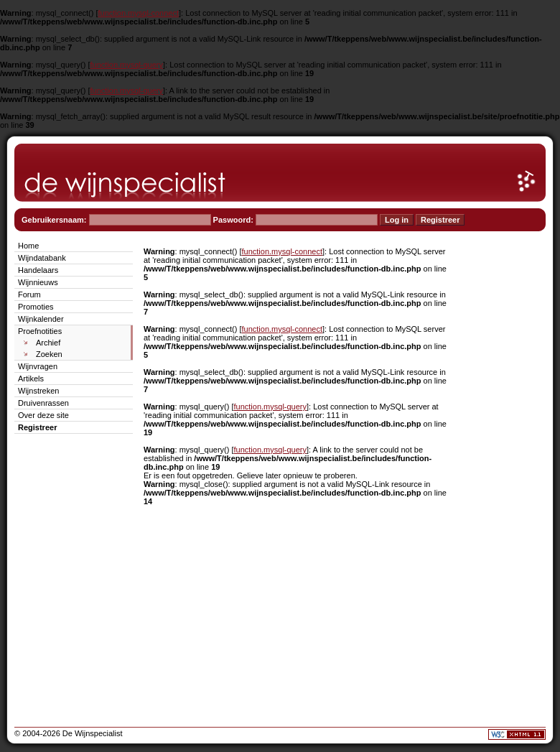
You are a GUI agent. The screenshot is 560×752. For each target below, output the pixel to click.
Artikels (31, 379)
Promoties (36, 307)
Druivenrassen (43, 403)
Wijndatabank (42, 258)
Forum (29, 294)
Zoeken (49, 354)
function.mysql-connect (139, 13)
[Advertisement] (503, 454)
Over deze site (43, 415)
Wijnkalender (41, 319)
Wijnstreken (38, 391)
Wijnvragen (38, 366)
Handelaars (38, 270)
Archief (48, 343)
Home (28, 246)
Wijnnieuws (38, 282)
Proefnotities (40, 331)
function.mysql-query (127, 65)
